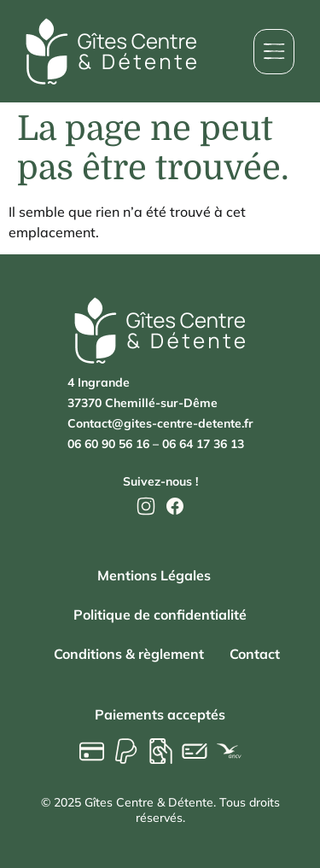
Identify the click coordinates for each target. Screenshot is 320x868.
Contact (255, 654)
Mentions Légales (154, 575)
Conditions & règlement (129, 654)
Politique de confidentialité (160, 615)
